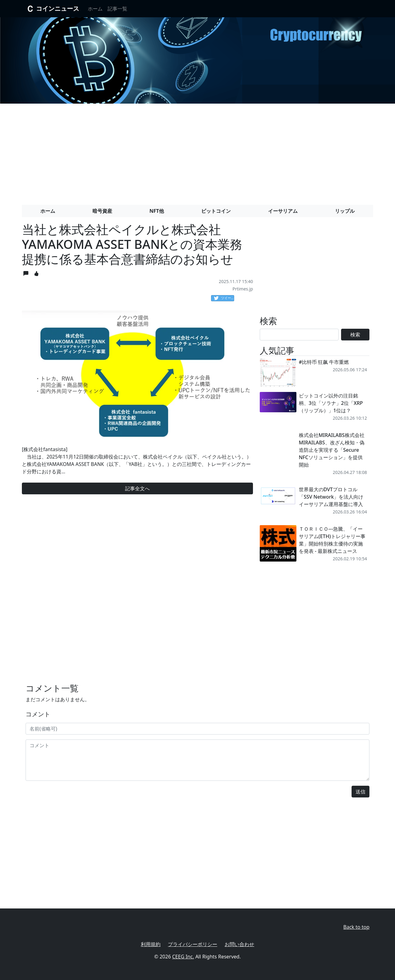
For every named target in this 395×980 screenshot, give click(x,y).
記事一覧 (117, 9)
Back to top (356, 927)
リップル (345, 211)
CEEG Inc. (183, 957)
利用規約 (151, 944)
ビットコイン (216, 211)
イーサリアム (283, 211)
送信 (360, 792)
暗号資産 (102, 211)
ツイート (224, 298)
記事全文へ (137, 488)
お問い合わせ (239, 944)
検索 (355, 335)
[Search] (299, 335)
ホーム (95, 9)
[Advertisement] (197, 152)
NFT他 (157, 211)
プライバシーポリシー (193, 944)
